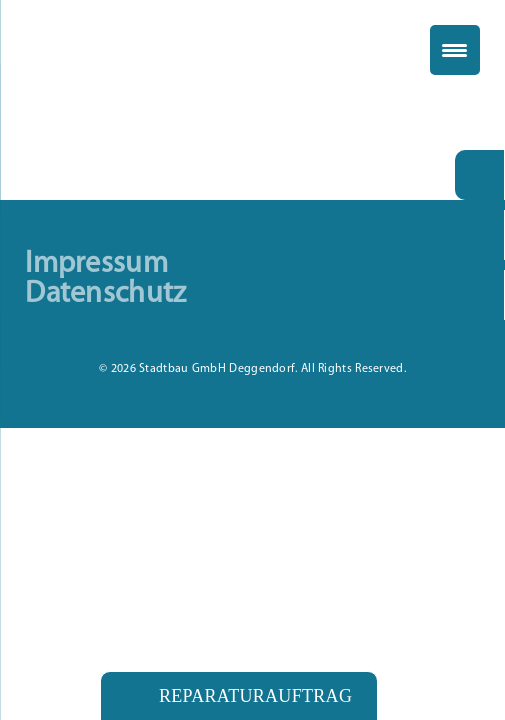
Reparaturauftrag (255, 696)
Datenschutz (105, 295)
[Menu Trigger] (455, 50)
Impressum (96, 265)
